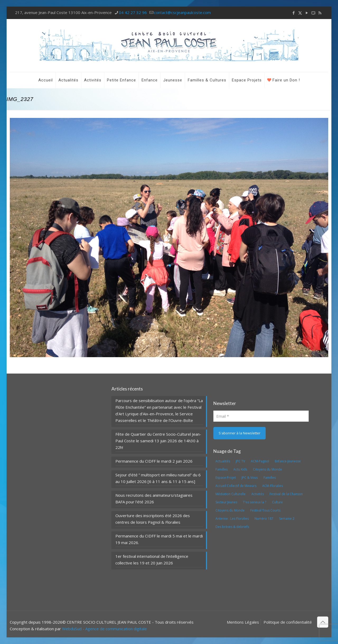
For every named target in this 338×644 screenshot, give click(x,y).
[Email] (261, 416)
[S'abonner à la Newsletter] (240, 433)
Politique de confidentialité (288, 622)
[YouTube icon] (307, 13)
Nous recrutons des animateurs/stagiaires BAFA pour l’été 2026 (154, 498)
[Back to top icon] (323, 622)
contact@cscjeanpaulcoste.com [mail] (182, 12)
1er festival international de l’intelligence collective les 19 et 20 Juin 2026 (152, 560)
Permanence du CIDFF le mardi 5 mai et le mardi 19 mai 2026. (159, 539)
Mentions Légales (243, 622)
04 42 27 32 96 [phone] (133, 12)
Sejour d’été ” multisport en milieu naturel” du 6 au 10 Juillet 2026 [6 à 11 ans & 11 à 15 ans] (158, 478)
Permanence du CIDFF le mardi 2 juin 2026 (154, 461)
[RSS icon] (320, 13)
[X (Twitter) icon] (300, 13)
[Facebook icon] (294, 13)
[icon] (313, 13)
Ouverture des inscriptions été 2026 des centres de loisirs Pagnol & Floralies (153, 519)
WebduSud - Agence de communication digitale (104, 629)
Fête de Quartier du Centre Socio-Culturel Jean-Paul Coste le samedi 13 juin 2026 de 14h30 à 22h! (158, 441)
